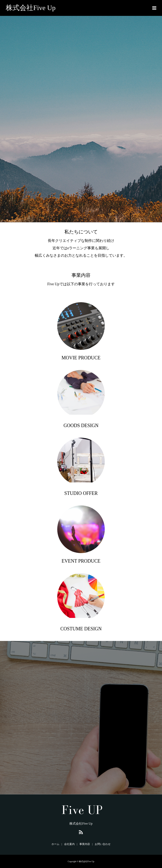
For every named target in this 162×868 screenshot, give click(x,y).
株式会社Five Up (31, 8)
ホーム (55, 844)
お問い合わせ (103, 844)
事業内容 (85, 844)
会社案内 (69, 844)
